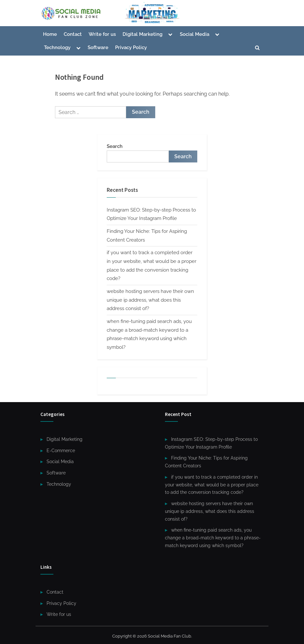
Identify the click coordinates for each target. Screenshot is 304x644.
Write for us (102, 34)
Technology (57, 47)
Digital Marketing (142, 34)
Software (98, 47)
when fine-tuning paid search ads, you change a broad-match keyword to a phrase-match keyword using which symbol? (213, 538)
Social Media (195, 34)
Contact (73, 34)
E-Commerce (61, 451)
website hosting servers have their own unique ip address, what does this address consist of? (150, 300)
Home (50, 34)
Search (115, 146)
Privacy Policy (131, 47)
